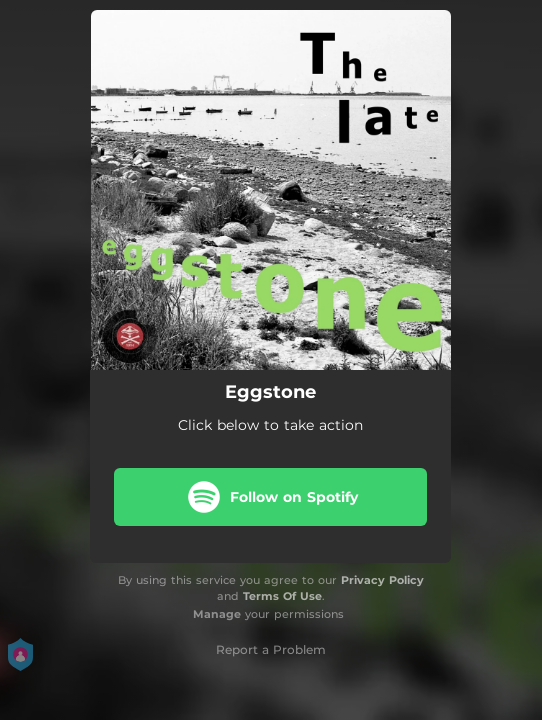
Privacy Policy (382, 580)
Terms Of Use (282, 596)
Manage (217, 614)
